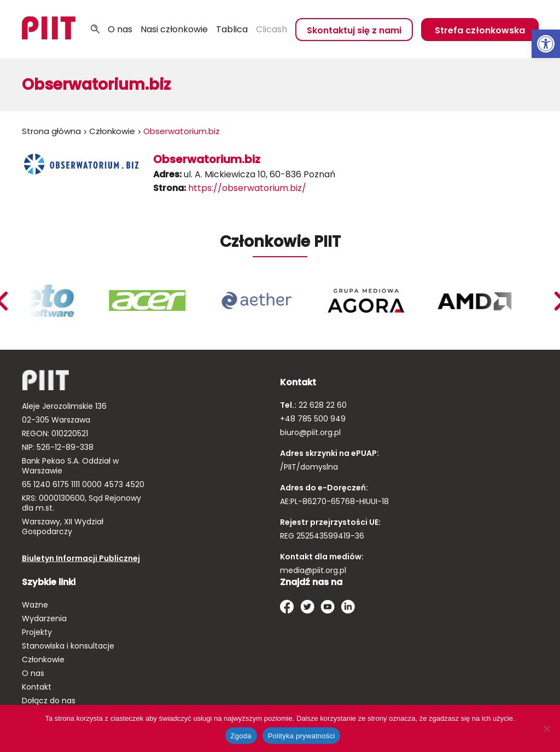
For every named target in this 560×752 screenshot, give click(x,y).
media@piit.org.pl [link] (313, 570)
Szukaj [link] (95, 30)
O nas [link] (120, 29)
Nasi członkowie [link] (174, 29)
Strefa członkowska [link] (480, 30)
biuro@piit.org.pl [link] (310, 432)
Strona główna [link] (51, 131)
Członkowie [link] (112, 131)
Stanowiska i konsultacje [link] (68, 646)
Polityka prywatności (302, 736)
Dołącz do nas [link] (49, 701)
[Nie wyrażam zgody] (546, 728)
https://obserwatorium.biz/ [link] (247, 188)
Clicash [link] (272, 29)
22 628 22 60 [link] (322, 405)
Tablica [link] (232, 29)
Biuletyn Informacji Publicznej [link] (81, 558)
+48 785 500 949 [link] (313, 419)
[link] (546, 44)
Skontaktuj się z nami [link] (354, 30)
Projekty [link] (37, 632)
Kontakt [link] (37, 687)
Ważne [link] (35, 605)
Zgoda (241, 736)
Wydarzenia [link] (44, 618)
